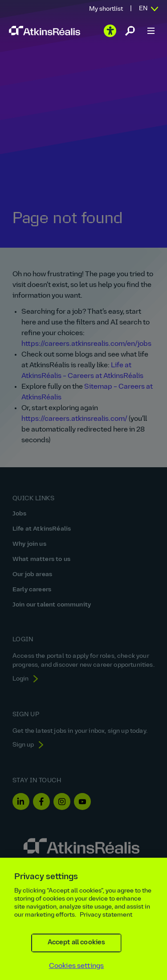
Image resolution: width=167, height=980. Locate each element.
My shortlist (106, 9)
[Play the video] (110, 31)
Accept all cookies (77, 949)
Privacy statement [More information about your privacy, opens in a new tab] (106, 921)
